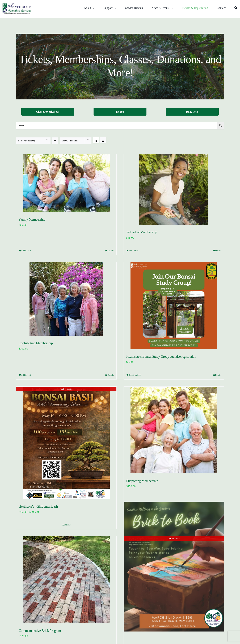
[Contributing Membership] (66, 299)
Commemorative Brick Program (40, 631)
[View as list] (103, 141)
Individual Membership (142, 232)
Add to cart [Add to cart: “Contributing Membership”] (26, 375)
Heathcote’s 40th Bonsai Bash (38, 506)
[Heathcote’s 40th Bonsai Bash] (66, 443)
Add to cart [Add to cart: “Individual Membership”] (134, 251)
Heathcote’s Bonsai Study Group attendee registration (161, 356)
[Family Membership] (66, 183)
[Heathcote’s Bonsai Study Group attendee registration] (174, 306)
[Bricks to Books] (174, 567)
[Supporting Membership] (174, 430)
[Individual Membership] (174, 189)
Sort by (27, 141)
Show (70, 141)
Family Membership (32, 219)
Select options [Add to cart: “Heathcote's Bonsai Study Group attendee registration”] (135, 375)
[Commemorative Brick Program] (66, 580)
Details (111, 251)
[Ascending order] (55, 141)
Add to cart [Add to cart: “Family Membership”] (26, 251)
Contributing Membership (36, 343)
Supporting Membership (142, 481)
